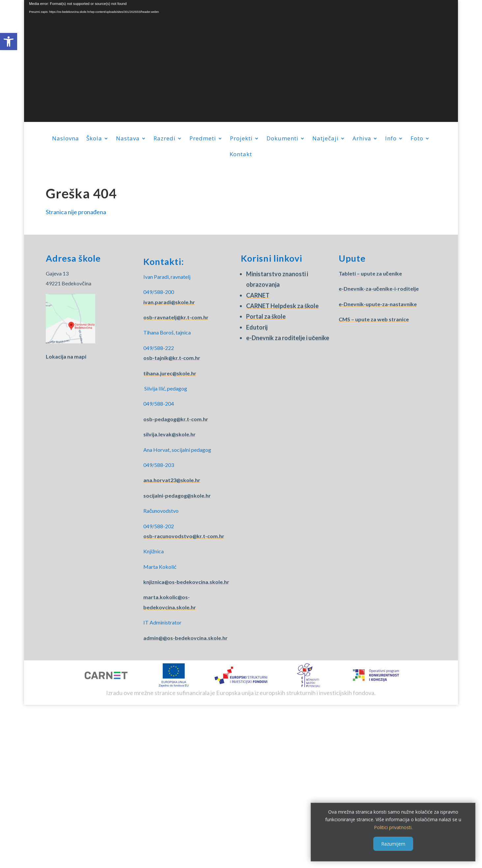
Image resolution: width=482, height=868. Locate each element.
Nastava (128, 139)
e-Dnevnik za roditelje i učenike (288, 338)
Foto (417, 139)
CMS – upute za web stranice (374, 319)
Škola (94, 139)
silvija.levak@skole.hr (170, 434)
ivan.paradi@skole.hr (169, 302)
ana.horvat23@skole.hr (172, 480)
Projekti (241, 139)
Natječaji (326, 139)
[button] (9, 42)
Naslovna (66, 139)
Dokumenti (283, 139)
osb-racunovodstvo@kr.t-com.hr (184, 536)
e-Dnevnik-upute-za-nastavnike (378, 304)
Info (391, 139)
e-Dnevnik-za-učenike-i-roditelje (379, 289)
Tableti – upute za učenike (370, 273)
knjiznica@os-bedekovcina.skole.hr (186, 582)
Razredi (165, 139)
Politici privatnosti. (393, 827)
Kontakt (241, 155)
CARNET (258, 295)
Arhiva (362, 139)
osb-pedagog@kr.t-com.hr (176, 419)
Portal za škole (266, 316)
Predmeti (203, 139)
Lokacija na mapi (66, 356)
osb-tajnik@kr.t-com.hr (172, 358)
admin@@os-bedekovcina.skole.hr (185, 638)
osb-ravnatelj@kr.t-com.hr (176, 317)
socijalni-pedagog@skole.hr (177, 495)
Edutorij (257, 327)
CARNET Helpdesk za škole (282, 306)
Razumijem (393, 844)
